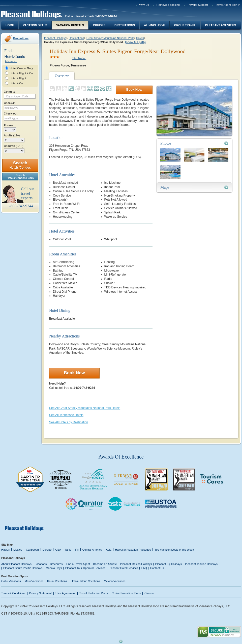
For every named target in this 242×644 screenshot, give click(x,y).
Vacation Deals (35, 25)
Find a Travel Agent (78, 564)
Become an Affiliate (105, 564)
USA (58, 550)
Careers (149, 593)
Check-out (11, 113)
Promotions (21, 38)
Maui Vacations (34, 581)
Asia (109, 550)
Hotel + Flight (18, 78)
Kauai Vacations (57, 581)
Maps (165, 187)
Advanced (11, 61)
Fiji (77, 550)
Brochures (56, 564)
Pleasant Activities (221, 25)
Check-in (10, 103)
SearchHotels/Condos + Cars (20, 177)
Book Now (134, 89)
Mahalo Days (54, 568)
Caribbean (32, 550)
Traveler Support (198, 5)
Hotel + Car (17, 83)
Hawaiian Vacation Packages (133, 550)
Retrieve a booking (168, 5)
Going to (9, 92)
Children (13, 146)
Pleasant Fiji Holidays (169, 564)
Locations (41, 564)
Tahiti (68, 550)
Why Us (144, 5)
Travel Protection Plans (94, 593)
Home (10, 25)
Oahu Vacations (11, 581)
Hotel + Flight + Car (22, 73)
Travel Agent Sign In (228, 5)
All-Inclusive (155, 25)
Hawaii (5, 550)
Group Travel (185, 25)
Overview (62, 76)
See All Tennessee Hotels (66, 415)
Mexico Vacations (115, 581)
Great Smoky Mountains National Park (110, 38)
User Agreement (66, 593)
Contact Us (157, 568)
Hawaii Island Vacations (85, 581)
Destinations (125, 25)
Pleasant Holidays (55, 38)
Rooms (8, 125)
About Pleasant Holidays (16, 564)
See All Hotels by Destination (69, 422)
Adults (12, 135)
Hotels (140, 38)
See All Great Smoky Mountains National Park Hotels (85, 408)
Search (20, 165)
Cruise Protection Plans (126, 593)
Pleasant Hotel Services (123, 568)
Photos (166, 143)
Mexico (18, 550)
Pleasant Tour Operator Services (85, 568)
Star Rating (79, 58)
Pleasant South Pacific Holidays (23, 568)
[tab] (194, 143)
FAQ (144, 568)
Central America (92, 550)
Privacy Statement (40, 593)
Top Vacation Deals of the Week (174, 550)
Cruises (99, 25)
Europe (47, 550)
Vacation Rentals (70, 25)
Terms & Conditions (13, 593)
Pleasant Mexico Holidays (136, 564)
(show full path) (135, 42)
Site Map (7, 545)
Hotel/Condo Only (21, 68)
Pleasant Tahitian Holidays (201, 564)
